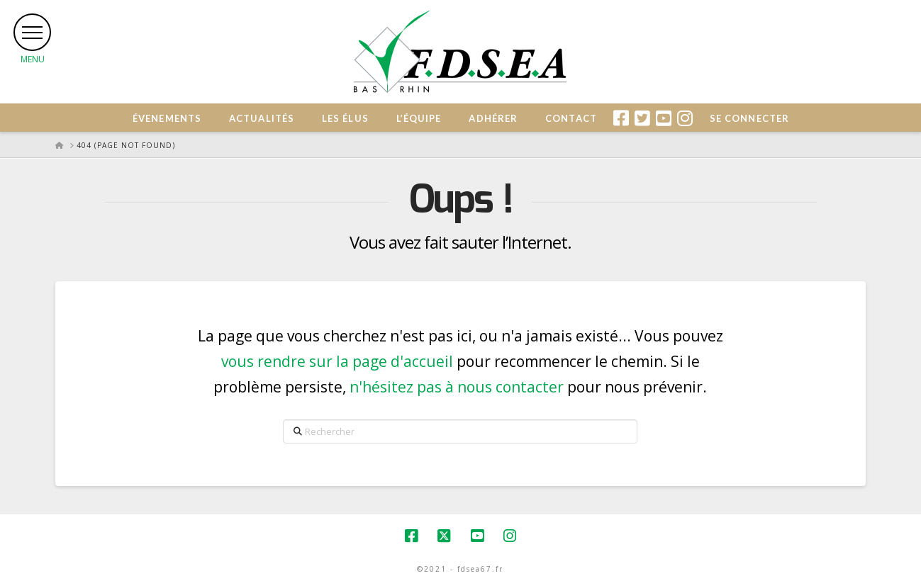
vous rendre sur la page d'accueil (337, 361)
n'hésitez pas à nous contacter (457, 387)
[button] (33, 33)
